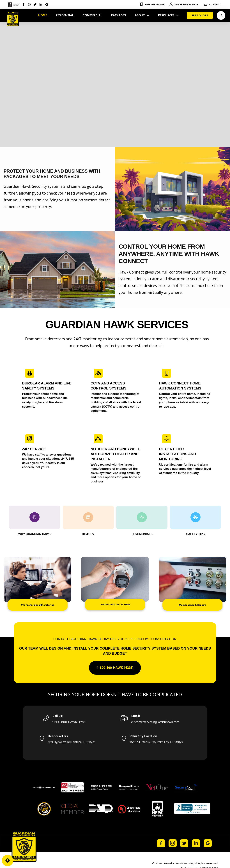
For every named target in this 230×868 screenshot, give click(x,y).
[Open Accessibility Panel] (8, 860)
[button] (221, 15)
